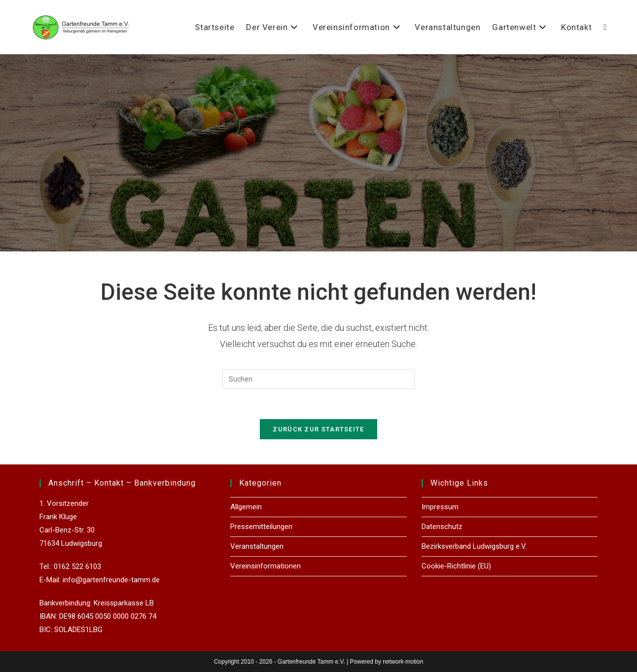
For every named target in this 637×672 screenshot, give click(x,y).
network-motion (403, 662)
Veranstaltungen (257, 546)
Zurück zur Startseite (318, 429)
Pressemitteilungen (261, 527)
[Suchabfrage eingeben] (318, 379)
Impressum (440, 507)
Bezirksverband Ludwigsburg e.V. (474, 546)
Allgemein (246, 507)
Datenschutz (442, 527)
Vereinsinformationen (265, 566)
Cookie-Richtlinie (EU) (456, 566)
